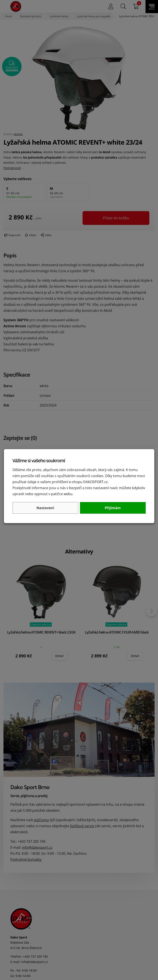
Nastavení (45, 508)
